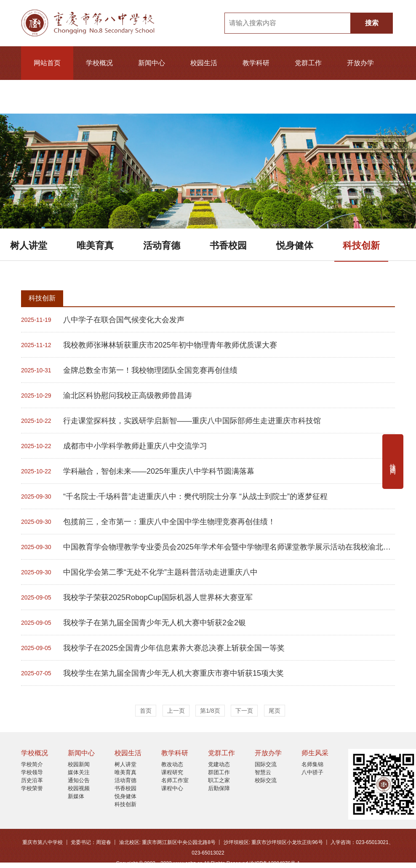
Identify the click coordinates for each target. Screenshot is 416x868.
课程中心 (172, 788)
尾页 (275, 711)
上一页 (176, 711)
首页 (146, 711)
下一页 (244, 711)
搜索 (372, 23)
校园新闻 (79, 764)
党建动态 (219, 764)
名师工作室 (175, 780)
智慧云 (263, 772)
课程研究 (172, 772)
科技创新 (361, 246)
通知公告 (79, 780)
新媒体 (76, 796)
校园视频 (79, 788)
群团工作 (219, 772)
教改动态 (172, 764)
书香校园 (228, 246)
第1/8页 (210, 711)
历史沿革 (32, 780)
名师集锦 (312, 764)
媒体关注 (79, 772)
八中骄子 (312, 772)
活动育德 (162, 246)
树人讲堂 (29, 246)
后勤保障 (219, 788)
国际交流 (266, 764)
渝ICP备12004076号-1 (275, 863)
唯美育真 (95, 246)
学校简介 (32, 764)
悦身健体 (295, 246)
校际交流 (266, 780)
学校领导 (32, 772)
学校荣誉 (32, 788)
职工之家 (219, 780)
